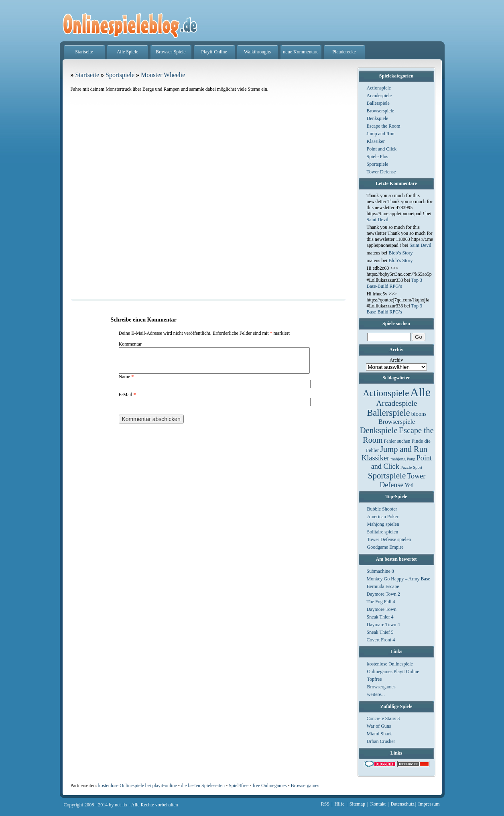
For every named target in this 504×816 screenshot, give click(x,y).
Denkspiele (378, 118)
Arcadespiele (379, 96)
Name (126, 381)
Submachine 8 (380, 571)
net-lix (121, 805)
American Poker (383, 517)
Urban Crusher (381, 741)
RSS (325, 804)
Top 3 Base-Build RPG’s (395, 283)
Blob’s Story (400, 253)
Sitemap (357, 804)
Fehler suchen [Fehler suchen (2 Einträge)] (397, 441)
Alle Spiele (128, 52)
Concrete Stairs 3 (383, 718)
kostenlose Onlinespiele (390, 664)
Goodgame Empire (385, 547)
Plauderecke (344, 52)
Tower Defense (381, 172)
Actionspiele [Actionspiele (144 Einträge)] (386, 393)
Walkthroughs (257, 52)
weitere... (376, 694)
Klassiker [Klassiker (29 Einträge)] (375, 458)
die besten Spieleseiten (203, 785)
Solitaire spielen (383, 532)
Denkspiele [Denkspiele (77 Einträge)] (378, 430)
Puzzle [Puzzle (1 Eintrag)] (406, 467)
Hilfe (340, 804)
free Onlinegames (269, 785)
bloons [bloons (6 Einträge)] (419, 414)
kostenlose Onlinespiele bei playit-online (137, 785)
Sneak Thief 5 (380, 632)
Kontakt (378, 804)
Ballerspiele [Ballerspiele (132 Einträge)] (388, 413)
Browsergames (381, 687)
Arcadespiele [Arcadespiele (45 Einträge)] (397, 403)
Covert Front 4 (381, 640)
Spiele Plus (378, 157)
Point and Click (382, 149)
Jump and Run (381, 134)
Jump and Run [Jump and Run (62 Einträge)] (404, 449)
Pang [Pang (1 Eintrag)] (411, 459)
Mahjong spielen (383, 524)
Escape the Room (384, 126)
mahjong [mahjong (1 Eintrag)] (398, 459)
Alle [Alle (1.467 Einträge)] (420, 392)
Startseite (84, 52)
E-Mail (127, 399)
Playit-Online (214, 52)
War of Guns (379, 726)
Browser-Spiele (171, 52)
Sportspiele (378, 164)
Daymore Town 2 (384, 594)
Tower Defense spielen (389, 539)
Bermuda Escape (383, 586)
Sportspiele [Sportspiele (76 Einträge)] (387, 476)
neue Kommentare (301, 52)
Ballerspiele (378, 103)
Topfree (375, 679)
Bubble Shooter (382, 509)
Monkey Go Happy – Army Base (398, 579)
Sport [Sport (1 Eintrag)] (418, 467)
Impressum (429, 804)
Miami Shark (379, 734)
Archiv (396, 360)
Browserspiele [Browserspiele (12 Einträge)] (397, 422)
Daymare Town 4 (383, 625)
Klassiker (376, 141)
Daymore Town (382, 609)
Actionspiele (379, 88)
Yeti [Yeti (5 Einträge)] (409, 485)
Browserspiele (381, 111)
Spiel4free (239, 785)
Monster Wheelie (163, 75)
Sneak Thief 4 (380, 617)
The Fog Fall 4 (381, 602)
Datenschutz (402, 804)
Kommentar (130, 344)
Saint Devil (378, 220)
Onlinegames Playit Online (393, 672)
